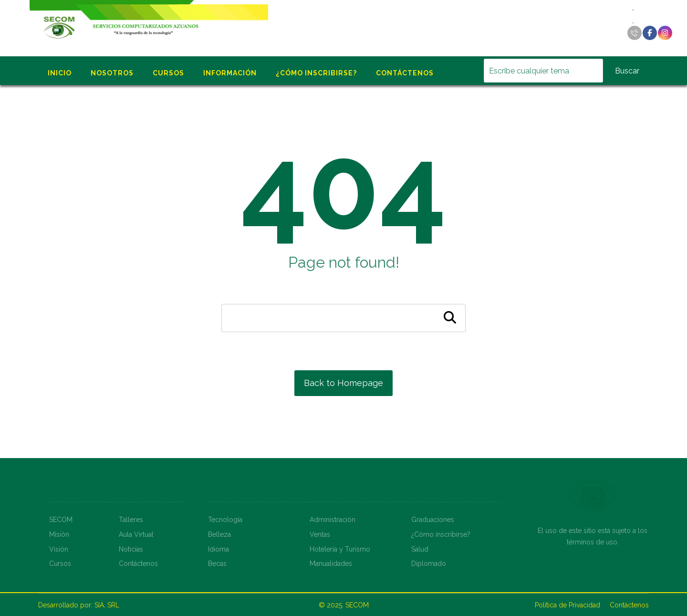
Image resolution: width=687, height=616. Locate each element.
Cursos (60, 564)
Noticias (131, 549)
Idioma (219, 549)
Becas (217, 564)
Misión (59, 534)
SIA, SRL (107, 605)
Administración (333, 520)
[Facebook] (650, 33)
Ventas (320, 534)
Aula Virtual (136, 534)
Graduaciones (433, 520)
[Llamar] (635, 33)
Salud (420, 549)
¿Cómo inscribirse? (441, 534)
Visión (59, 549)
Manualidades (331, 564)
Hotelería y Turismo (340, 549)
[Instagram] (665, 33)
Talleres (131, 520)
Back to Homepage (343, 383)
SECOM (61, 520)
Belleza (219, 534)
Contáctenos (138, 564)
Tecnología (225, 520)
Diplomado (429, 564)
